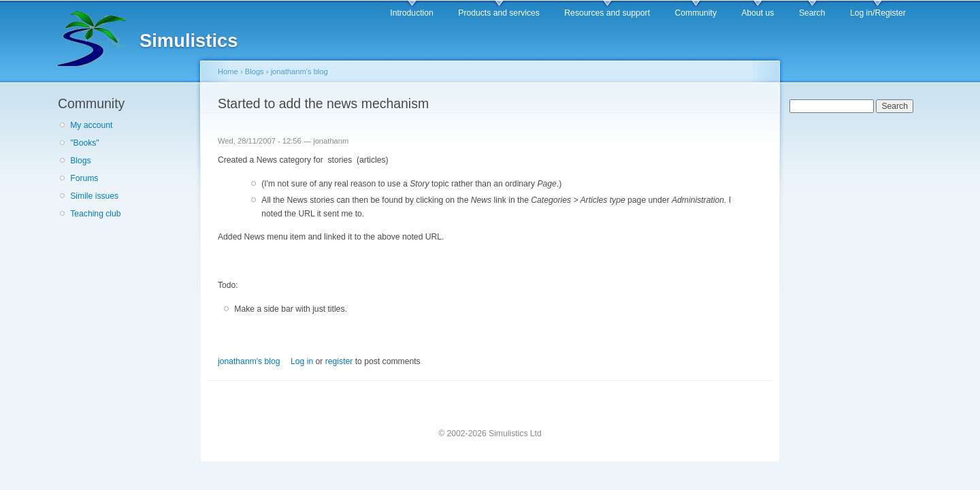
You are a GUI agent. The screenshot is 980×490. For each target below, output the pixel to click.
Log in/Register (878, 13)
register (339, 361)
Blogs (80, 161)
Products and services (499, 13)
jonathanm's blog (299, 71)
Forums (84, 178)
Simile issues (94, 196)
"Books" (84, 143)
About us (757, 13)
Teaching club (95, 214)
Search (812, 13)
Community (696, 13)
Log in (302, 361)
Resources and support (607, 13)
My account (91, 125)
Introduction (412, 13)
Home (228, 71)
